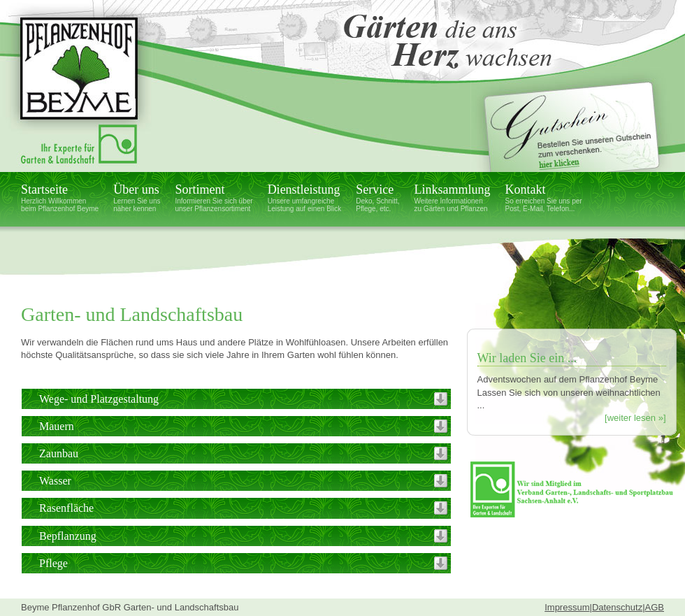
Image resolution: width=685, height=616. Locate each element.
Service (377, 198)
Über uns (137, 198)
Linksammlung (453, 198)
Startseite (60, 198)
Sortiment (214, 198)
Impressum (567, 607)
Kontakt (544, 198)
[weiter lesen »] (635, 418)
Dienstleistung (305, 198)
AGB (655, 607)
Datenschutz (617, 607)
